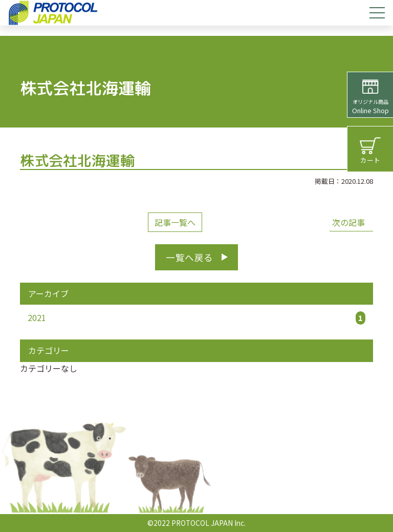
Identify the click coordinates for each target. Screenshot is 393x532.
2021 (196, 318)
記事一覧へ (175, 222)
